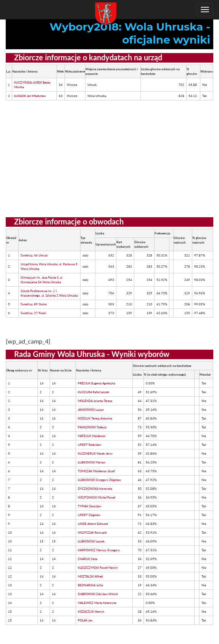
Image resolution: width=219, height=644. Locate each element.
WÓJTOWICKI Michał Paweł (97, 497)
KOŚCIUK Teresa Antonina (95, 418)
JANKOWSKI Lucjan (91, 410)
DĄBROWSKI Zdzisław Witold (98, 594)
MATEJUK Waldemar (92, 436)
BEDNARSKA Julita (90, 585)
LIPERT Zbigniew (89, 515)
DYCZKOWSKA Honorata (95, 489)
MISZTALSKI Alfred (90, 576)
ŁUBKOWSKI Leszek (91, 541)
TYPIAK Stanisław (89, 506)
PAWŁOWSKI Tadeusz (92, 427)
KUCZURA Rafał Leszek (93, 392)
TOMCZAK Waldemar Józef (96, 471)
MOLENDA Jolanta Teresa (95, 401)
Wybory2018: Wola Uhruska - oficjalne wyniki (130, 33)
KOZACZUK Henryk (91, 612)
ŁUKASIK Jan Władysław (30, 96)
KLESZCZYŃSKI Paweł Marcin (98, 568)
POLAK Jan (85, 620)
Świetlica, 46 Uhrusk (34, 255)
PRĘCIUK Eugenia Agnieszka (97, 383)
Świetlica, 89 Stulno (34, 304)
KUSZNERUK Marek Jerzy (95, 454)
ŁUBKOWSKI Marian (91, 462)
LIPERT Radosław (89, 445)
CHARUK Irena (88, 559)
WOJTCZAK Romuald (92, 533)
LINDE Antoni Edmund (93, 524)
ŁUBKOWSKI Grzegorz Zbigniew (99, 480)
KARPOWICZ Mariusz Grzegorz (99, 550)
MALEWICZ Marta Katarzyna (97, 603)
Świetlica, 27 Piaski (33, 313)
